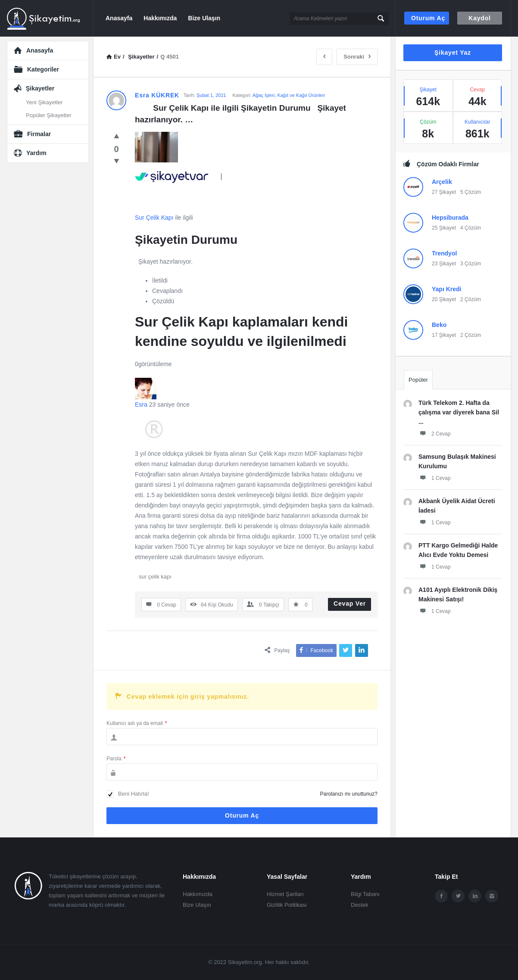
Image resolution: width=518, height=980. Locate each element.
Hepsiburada (450, 218)
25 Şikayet (444, 228)
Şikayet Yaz (453, 53)
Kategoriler (43, 69)
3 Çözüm (471, 264)
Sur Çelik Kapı (154, 218)
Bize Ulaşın (204, 18)
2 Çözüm (471, 299)
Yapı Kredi (446, 289)
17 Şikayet (444, 335)
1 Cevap (435, 478)
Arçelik (442, 182)
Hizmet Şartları (285, 894)
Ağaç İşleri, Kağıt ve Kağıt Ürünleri (289, 95)
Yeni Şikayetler (44, 102)
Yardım (36, 153)
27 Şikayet (444, 192)
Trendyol (444, 253)
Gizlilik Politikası (287, 905)
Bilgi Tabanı (365, 894)
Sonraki (357, 57)
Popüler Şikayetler (49, 115)
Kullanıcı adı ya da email (137, 723)
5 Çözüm (471, 192)
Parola (116, 759)
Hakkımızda (160, 18)
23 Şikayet (444, 264)
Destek (359, 905)
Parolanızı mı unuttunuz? (349, 794)
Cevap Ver (350, 604)
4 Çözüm (471, 228)
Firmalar (39, 134)
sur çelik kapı (155, 577)
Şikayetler (40, 88)
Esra (141, 404)
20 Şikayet (444, 299)
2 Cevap (435, 433)
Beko (439, 325)
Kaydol (479, 18)
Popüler (418, 380)
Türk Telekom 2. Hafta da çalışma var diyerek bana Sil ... (459, 412)
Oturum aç (428, 18)
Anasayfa (119, 18)
